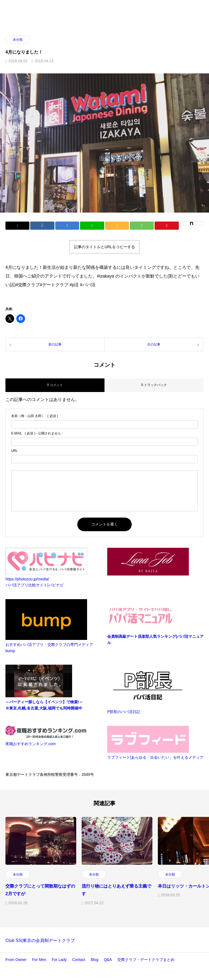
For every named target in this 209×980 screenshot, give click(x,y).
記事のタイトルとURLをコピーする (104, 247)
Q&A (108, 960)
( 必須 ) (35, 416)
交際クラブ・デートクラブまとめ (146, 960)
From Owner (16, 960)
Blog (94, 960)
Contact (79, 960)
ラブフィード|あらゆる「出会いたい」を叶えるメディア (155, 757)
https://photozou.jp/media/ (27, 579)
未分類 (18, 40)
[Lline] (92, 226)
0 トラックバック (154, 385)
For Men (39, 960)
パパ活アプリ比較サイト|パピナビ (35, 585)
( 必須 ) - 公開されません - (37, 433)
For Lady (59, 960)
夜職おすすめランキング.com (30, 744)
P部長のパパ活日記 (124, 712)
